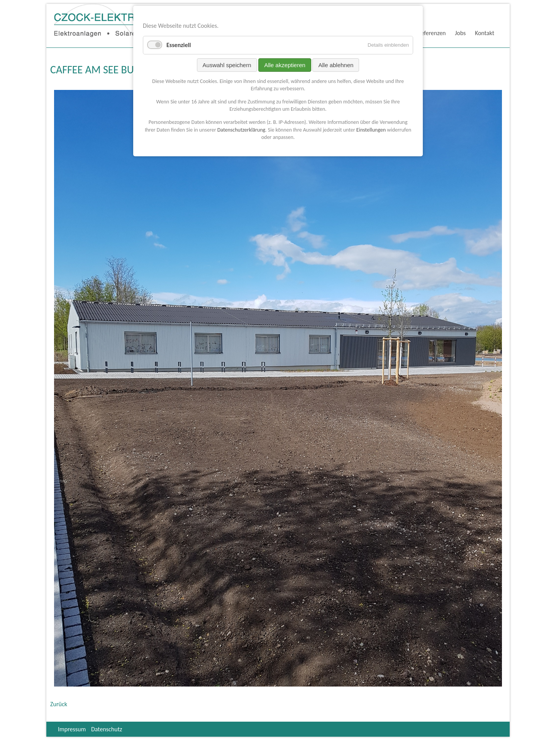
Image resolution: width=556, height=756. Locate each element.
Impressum (72, 729)
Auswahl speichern (227, 65)
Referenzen (432, 33)
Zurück (59, 704)
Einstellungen (371, 130)
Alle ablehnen (336, 65)
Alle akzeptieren (285, 65)
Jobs (460, 33)
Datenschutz (107, 729)
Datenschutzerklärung (241, 130)
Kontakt (485, 33)
